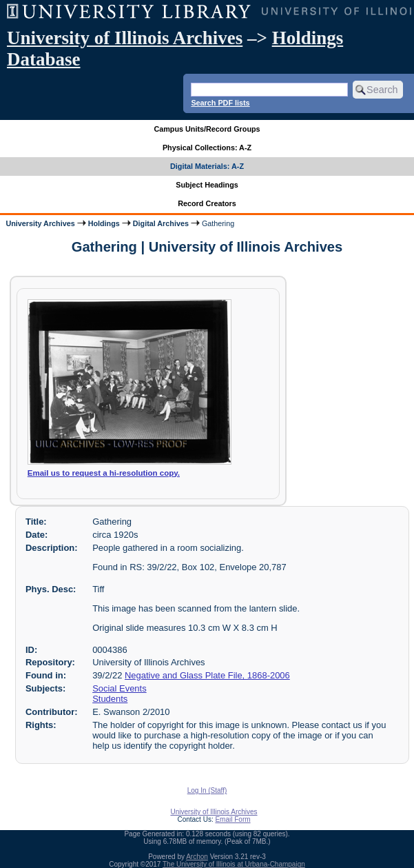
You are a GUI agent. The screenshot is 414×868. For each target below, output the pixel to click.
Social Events (119, 688)
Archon (197, 857)
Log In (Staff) (207, 790)
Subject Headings (207, 185)
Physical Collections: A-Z (207, 148)
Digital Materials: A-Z (207, 166)
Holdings (104, 223)
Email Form (232, 819)
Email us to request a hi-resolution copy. (104, 473)
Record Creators (207, 203)
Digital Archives (161, 223)
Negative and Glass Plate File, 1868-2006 (207, 675)
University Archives (40, 223)
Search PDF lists (220, 103)
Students (110, 699)
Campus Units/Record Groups (207, 129)
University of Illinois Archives (125, 38)
